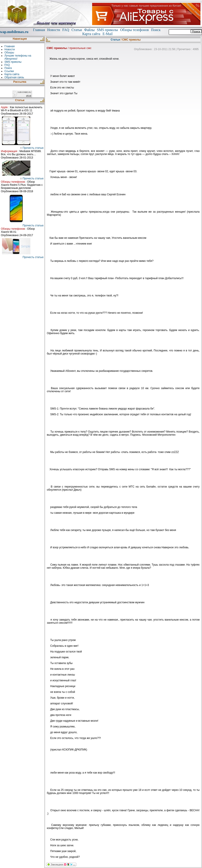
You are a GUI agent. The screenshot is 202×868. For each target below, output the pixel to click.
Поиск (156, 30)
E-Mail (108, 34)
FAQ (66, 30)
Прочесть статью (32, 148)
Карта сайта (91, 34)
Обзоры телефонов (134, 30)
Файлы (89, 30)
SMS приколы (108, 30)
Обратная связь (14, 77)
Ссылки (9, 71)
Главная (39, 30)
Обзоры (9, 53)
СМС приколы (57, 48)
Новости (54, 30)
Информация (9, 151)
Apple (4, 107)
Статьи (77, 30)
